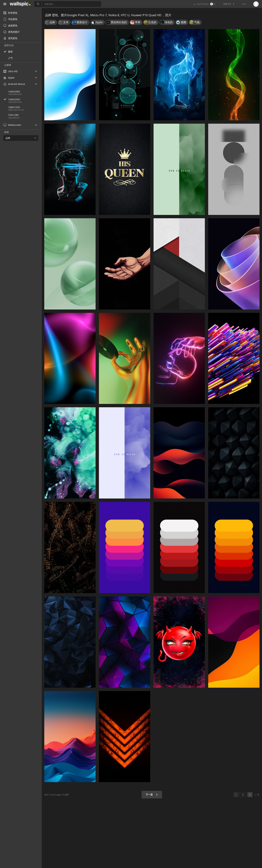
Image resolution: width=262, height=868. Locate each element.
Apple (9, 78)
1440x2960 (14, 91)
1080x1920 (14, 107)
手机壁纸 (10, 19)
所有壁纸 (10, 13)
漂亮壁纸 (10, 38)
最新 (10, 52)
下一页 (152, 795)
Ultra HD (10, 71)
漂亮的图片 (12, 32)
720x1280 (13, 115)
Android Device (14, 84)
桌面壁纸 (10, 25)
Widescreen (12, 125)
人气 (10, 58)
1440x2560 (25, 99)
